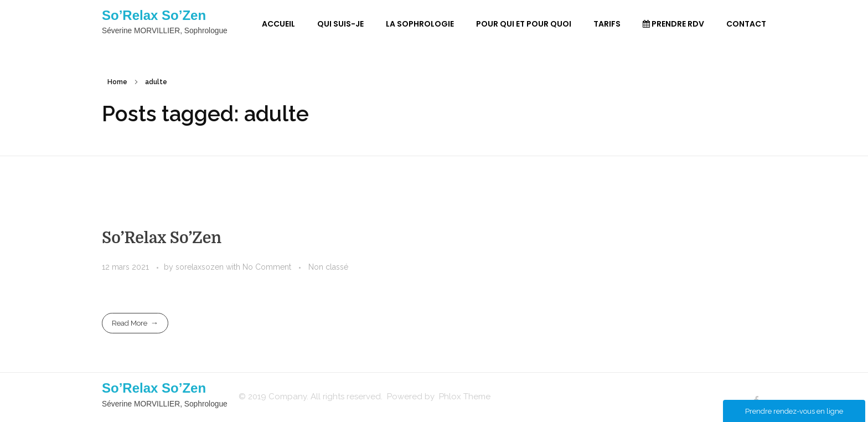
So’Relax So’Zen (154, 15)
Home (117, 82)
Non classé (328, 267)
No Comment (267, 267)
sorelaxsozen (201, 267)
